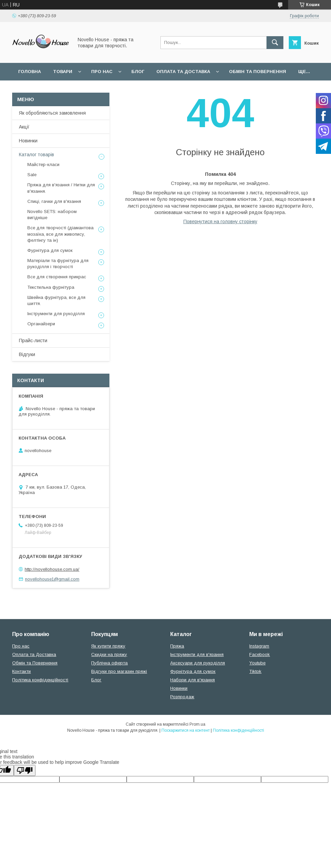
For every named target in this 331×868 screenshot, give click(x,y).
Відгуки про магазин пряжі (119, 671)
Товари (63, 72)
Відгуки (27, 354)
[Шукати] (275, 43)
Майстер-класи (43, 165)
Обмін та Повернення (35, 663)
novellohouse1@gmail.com (52, 579)
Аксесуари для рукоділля (198, 663)
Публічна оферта (109, 663)
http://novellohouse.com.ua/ (52, 569)
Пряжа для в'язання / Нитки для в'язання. (61, 188)
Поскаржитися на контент (186, 730)
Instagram (259, 646)
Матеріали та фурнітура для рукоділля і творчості (58, 264)
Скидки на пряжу (109, 654)
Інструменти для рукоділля (56, 314)
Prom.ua (197, 724)
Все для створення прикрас (57, 277)
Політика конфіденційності (40, 680)
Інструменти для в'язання (197, 654)
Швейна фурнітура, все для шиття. (56, 300)
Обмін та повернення (258, 72)
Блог (138, 72)
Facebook (260, 654)
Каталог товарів (36, 155)
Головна (30, 72)
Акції (24, 127)
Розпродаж (182, 697)
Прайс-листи (33, 341)
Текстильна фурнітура (51, 287)
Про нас (102, 72)
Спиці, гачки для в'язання (54, 201)
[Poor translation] (25, 770)
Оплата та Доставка (183, 72)
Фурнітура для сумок (50, 250)
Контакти (21, 671)
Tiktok (255, 671)
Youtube (257, 663)
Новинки (28, 141)
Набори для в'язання (193, 680)
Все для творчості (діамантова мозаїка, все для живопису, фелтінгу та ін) (60, 234)
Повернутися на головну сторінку (220, 221)
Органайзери (41, 324)
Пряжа (177, 646)
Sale (32, 175)
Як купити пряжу (108, 646)
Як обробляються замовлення (52, 113)
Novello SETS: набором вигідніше (52, 215)
